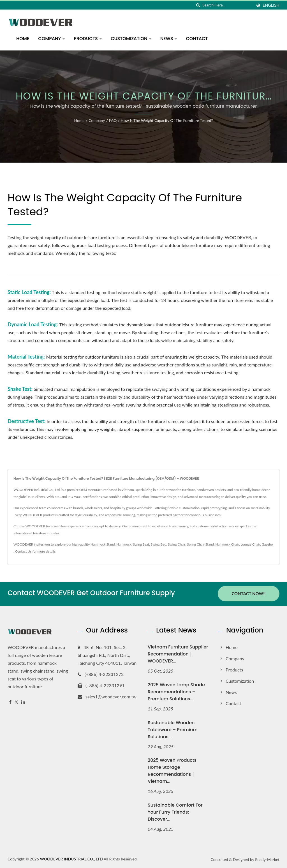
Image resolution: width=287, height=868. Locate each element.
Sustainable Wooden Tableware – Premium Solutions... (173, 729)
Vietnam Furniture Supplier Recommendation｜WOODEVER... (178, 654)
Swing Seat (141, 544)
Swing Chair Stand (200, 544)
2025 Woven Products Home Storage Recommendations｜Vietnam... (172, 771)
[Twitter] (16, 702)
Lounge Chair (250, 544)
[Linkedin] (23, 702)
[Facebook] (10, 702)
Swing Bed (158, 544)
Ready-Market (267, 859)
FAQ (113, 120)
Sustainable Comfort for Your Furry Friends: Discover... (175, 812)
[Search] (227, 5)
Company (51, 39)
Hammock (124, 544)
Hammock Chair (227, 544)
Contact (197, 39)
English (271, 5)
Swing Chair (177, 544)
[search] (198, 5)
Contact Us (23, 551)
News (169, 39)
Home (23, 39)
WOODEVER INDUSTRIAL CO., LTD (71, 859)
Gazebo (267, 544)
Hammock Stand (103, 544)
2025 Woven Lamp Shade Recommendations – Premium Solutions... (176, 692)
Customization (131, 39)
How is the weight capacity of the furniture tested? (167, 120)
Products (88, 39)
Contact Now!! (248, 594)
